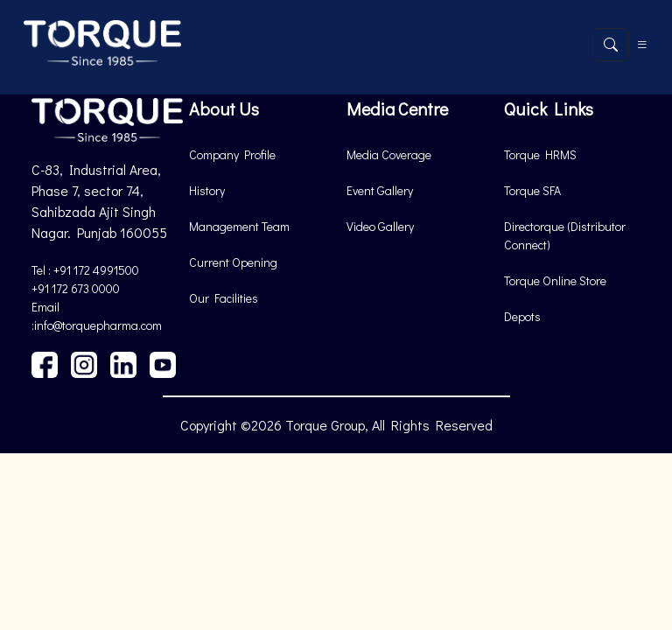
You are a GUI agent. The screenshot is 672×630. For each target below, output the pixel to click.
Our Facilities (224, 298)
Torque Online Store (555, 280)
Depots (522, 316)
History (207, 190)
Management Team (239, 226)
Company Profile (232, 154)
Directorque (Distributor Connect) (565, 235)
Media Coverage (389, 154)
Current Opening (233, 262)
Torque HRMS (540, 154)
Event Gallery (380, 190)
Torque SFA (532, 190)
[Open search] (611, 45)
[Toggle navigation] (642, 45)
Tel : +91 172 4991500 (85, 270)
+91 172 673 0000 (76, 288)
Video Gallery (380, 226)
